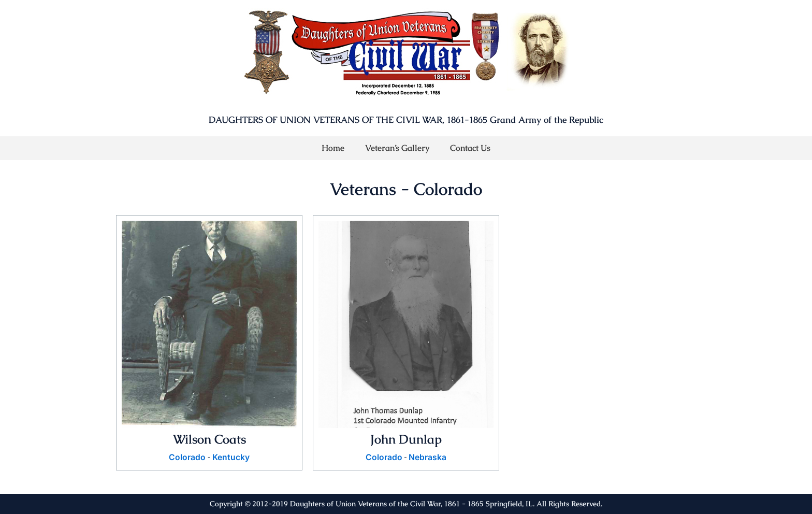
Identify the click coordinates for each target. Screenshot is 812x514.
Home (333, 148)
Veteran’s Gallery (397, 148)
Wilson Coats (209, 439)
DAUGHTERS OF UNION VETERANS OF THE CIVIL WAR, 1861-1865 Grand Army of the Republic (406, 120)
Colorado (187, 458)
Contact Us (470, 148)
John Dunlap (406, 439)
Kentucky (231, 458)
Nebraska (427, 458)
